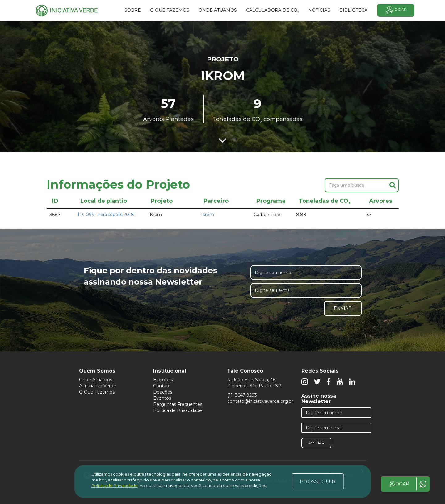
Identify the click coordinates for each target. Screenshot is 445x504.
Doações (163, 392)
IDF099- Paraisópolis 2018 (106, 215)
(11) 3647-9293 (242, 395)
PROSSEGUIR (318, 481)
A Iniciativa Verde (98, 386)
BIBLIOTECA (353, 10)
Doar (396, 10)
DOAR (399, 484)
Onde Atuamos (96, 380)
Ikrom (208, 215)
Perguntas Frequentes (178, 404)
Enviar (343, 308)
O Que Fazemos (97, 392)
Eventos (162, 398)
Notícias (319, 10)
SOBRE (133, 10)
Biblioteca (164, 380)
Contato (162, 386)
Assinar (316, 443)
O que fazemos (170, 10)
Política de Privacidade (178, 410)
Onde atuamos (218, 10)
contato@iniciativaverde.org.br (260, 401)
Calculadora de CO (273, 11)
